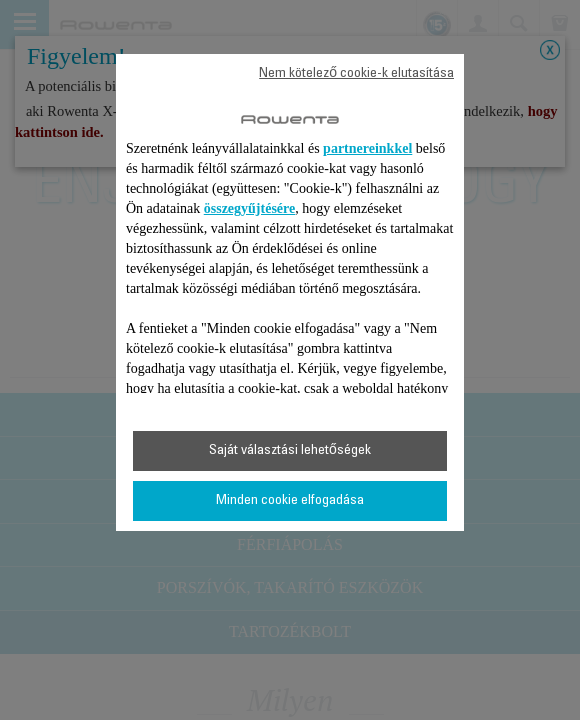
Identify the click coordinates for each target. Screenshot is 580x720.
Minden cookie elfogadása (290, 501)
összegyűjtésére (250, 208)
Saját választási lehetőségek (290, 451)
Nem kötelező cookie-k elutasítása (356, 74)
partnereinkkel (367, 148)
